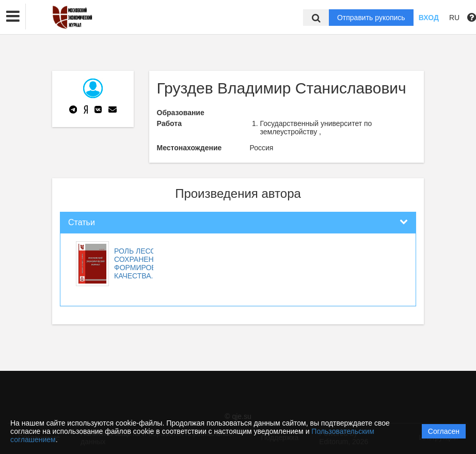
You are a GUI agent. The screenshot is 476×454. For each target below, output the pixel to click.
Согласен (444, 431)
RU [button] (454, 18)
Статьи (82, 222)
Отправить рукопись (371, 18)
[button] (13, 17)
